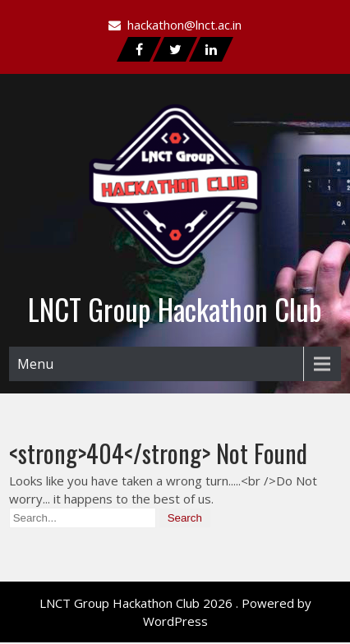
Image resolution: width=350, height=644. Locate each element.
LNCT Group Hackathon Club (175, 309)
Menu (35, 364)
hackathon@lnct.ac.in (184, 25)
